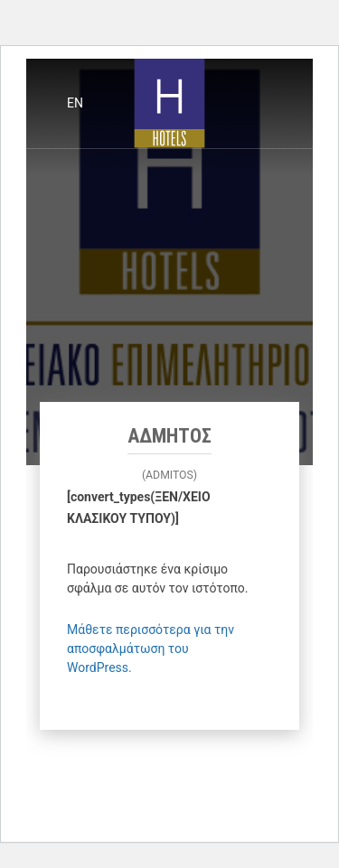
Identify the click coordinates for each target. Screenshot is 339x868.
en (75, 103)
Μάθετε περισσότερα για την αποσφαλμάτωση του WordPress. (151, 649)
